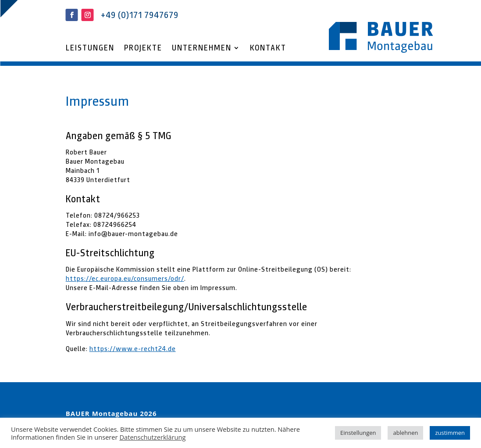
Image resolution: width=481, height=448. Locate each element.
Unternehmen (202, 49)
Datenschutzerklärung (152, 437)
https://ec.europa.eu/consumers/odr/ (125, 279)
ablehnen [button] (405, 433)
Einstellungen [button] (358, 433)
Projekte (143, 49)
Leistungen (90, 49)
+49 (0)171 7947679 (140, 15)
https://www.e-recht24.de (133, 349)
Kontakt (268, 49)
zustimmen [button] (450, 433)
